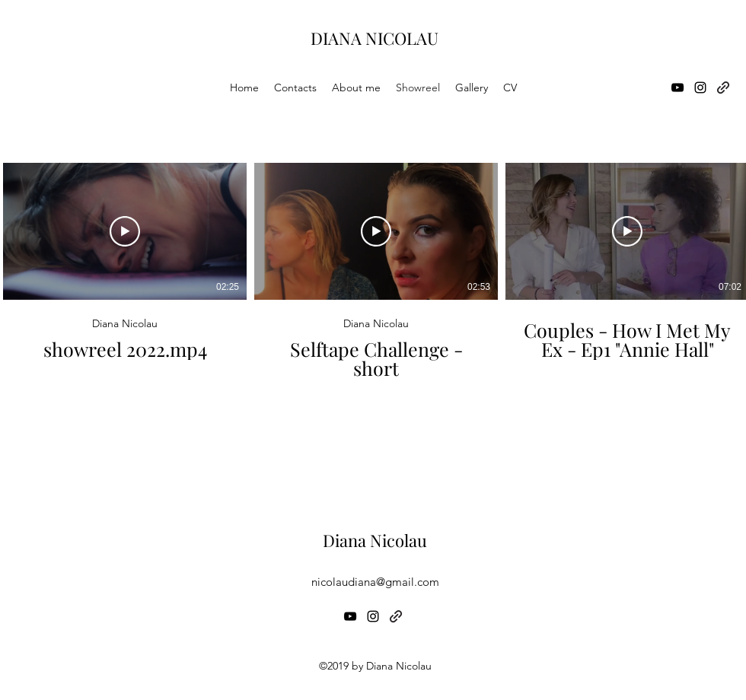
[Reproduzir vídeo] (125, 231)
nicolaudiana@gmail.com (375, 582)
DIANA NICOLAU (375, 38)
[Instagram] (700, 87)
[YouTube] (677, 87)
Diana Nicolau (375, 540)
